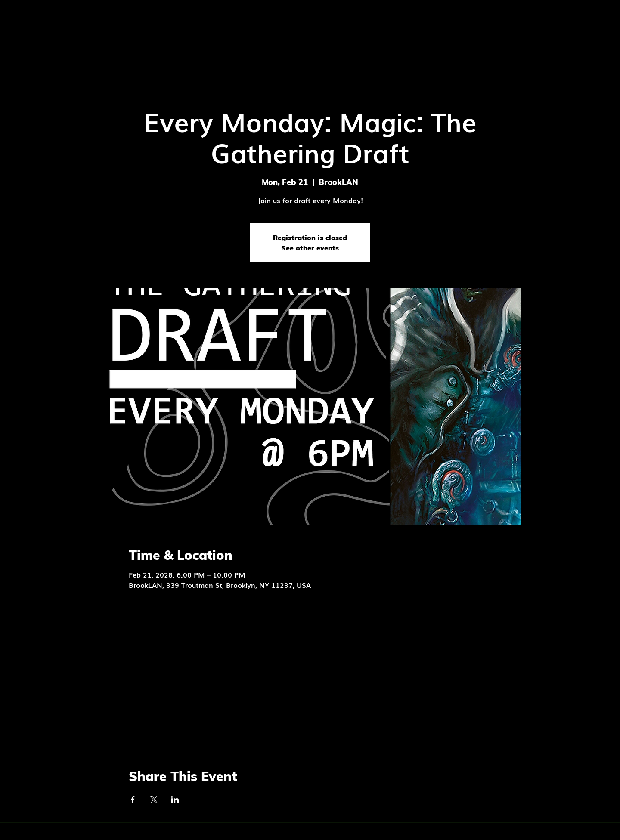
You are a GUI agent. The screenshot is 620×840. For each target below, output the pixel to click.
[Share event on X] (154, 800)
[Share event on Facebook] (133, 800)
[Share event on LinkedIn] (175, 800)
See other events (310, 248)
